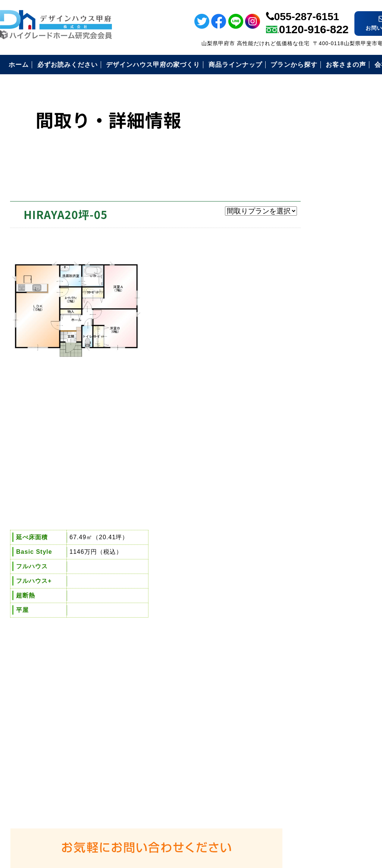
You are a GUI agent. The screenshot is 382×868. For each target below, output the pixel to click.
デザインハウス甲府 (205, 813)
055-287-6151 (307, 12)
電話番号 (372, 219)
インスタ (372, 108)
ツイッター (372, 83)
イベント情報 (372, 149)
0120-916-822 (314, 25)
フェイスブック (372, 58)
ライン (372, 32)
